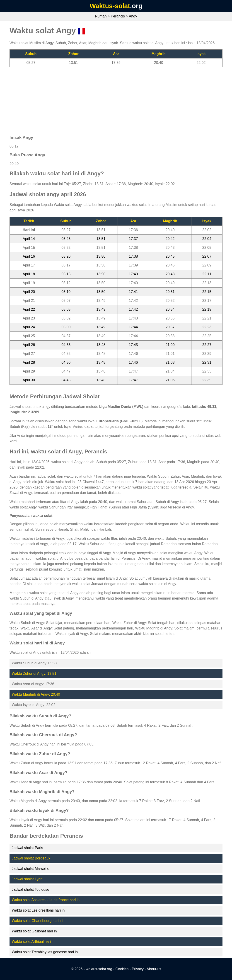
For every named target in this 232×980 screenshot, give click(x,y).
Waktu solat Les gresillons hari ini (39, 910)
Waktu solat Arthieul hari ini (34, 942)
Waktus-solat (110, 6)
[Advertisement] (116, 99)
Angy (133, 16)
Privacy (138, 969)
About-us (154, 969)
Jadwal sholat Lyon (27, 879)
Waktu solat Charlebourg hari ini (37, 921)
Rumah (101, 16)
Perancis (118, 16)
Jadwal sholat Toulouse (30, 889)
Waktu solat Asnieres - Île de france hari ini (46, 900)
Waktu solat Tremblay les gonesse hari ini (45, 952)
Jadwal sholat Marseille (30, 869)
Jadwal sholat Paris (27, 848)
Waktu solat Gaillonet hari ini (35, 931)
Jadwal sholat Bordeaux (31, 858)
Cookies (122, 969)
